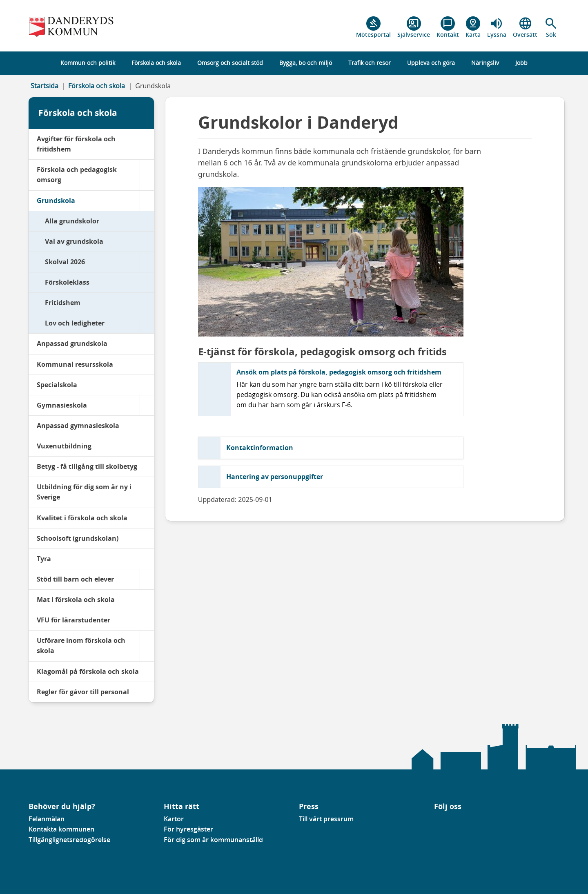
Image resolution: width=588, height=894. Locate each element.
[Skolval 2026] (147, 262)
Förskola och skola (97, 86)
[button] (551, 27)
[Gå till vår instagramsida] (446, 821)
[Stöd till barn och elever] (147, 579)
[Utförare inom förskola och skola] (147, 646)
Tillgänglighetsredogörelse (69, 840)
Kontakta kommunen (61, 829)
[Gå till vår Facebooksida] (434, 821)
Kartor (174, 819)
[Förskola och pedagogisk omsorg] (147, 175)
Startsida (45, 86)
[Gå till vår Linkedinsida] (440, 821)
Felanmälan (47, 819)
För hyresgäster (188, 829)
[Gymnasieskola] (147, 405)
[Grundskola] (147, 201)
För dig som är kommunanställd (213, 840)
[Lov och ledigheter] (147, 323)
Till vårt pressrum (326, 819)
